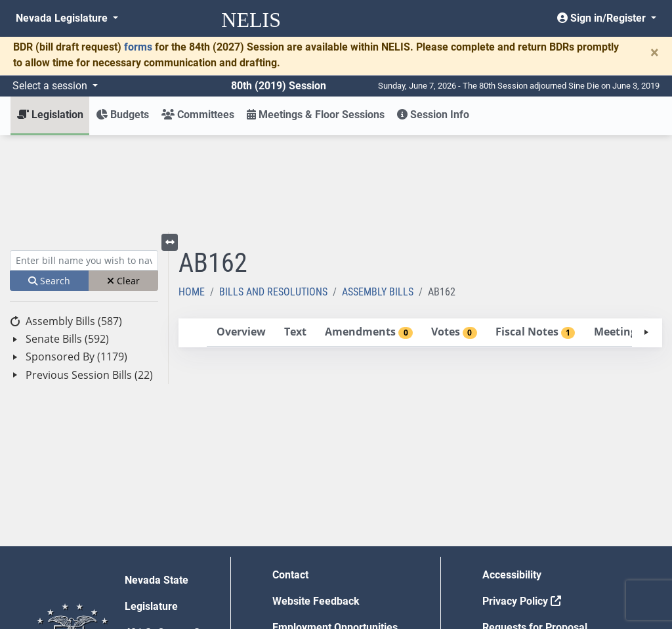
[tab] (241, 236)
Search (49, 184)
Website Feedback (316, 505)
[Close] (655, 53)
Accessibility (512, 478)
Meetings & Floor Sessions (316, 115)
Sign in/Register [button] (603, 18)
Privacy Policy (522, 505)
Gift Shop (294, 557)
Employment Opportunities (335, 531)
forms (138, 47)
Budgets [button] (122, 115)
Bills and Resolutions (273, 195)
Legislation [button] (50, 115)
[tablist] (420, 236)
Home (192, 195)
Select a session (51, 86)
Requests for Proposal (535, 531)
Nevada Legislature (63, 18)
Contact (290, 478)
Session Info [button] (433, 115)
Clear (123, 184)
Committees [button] (198, 115)
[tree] (84, 252)
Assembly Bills (378, 195)
